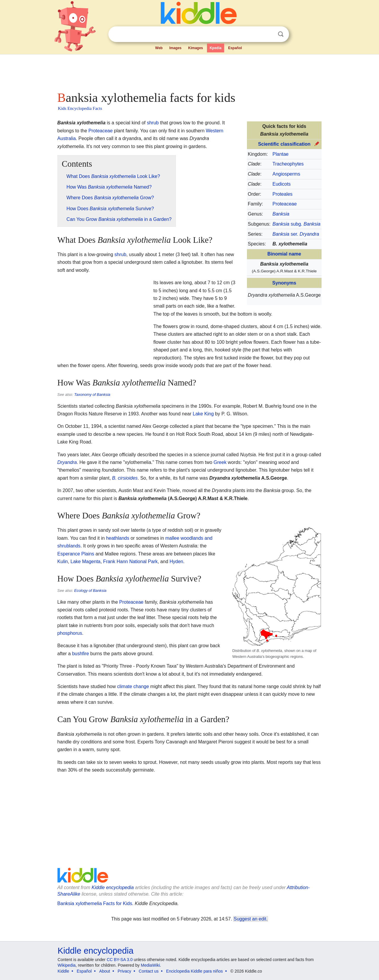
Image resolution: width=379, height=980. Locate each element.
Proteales (282, 194)
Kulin (63, 562)
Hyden (176, 562)
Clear (269, 34)
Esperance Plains (76, 554)
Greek (220, 462)
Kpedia (216, 48)
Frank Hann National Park (130, 562)
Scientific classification (284, 144)
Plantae (280, 154)
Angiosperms (286, 174)
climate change (133, 686)
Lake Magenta (85, 562)
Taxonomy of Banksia (92, 395)
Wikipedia (67, 965)
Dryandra (67, 462)
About (105, 971)
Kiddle (64, 971)
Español (235, 48)
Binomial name (284, 254)
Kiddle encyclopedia (113, 887)
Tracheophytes (288, 164)
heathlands (118, 538)
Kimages (195, 48)
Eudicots (281, 184)
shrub (153, 123)
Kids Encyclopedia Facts (80, 108)
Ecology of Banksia (90, 591)
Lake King (203, 414)
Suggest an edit (250, 919)
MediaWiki (151, 965)
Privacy (124, 971)
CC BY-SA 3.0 (119, 960)
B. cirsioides (125, 478)
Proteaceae (285, 204)
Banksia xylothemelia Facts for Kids (95, 903)
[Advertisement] (189, 71)
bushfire (80, 654)
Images (175, 48)
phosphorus (70, 633)
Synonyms (284, 283)
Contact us (149, 971)
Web (159, 48)
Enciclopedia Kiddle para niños (194, 971)
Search (281, 34)
